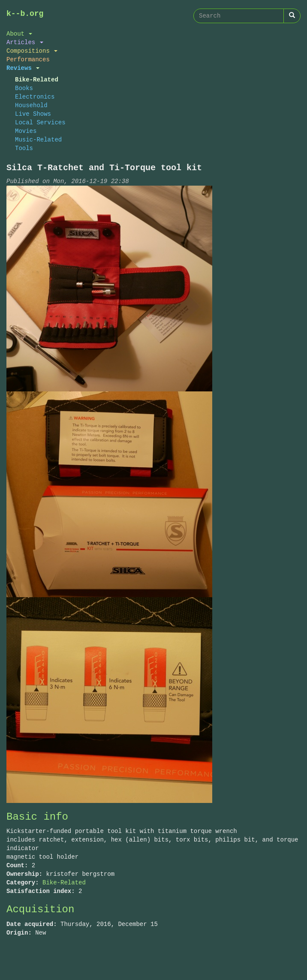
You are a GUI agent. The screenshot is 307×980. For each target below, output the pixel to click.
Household (31, 105)
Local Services (40, 122)
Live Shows (33, 114)
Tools (24, 148)
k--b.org (25, 14)
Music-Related (38, 140)
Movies (26, 131)
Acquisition (40, 909)
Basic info (37, 817)
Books (24, 88)
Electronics (35, 97)
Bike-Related (37, 80)
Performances (28, 59)
